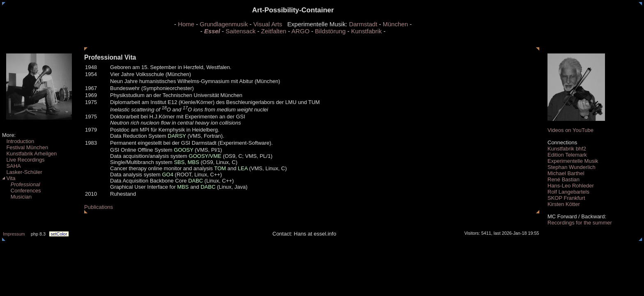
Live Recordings (23, 160)
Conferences (22, 191)
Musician (17, 197)
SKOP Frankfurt (566, 198)
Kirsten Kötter (564, 204)
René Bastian (563, 179)
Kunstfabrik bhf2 (567, 149)
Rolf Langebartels (568, 192)
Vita (9, 178)
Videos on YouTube (570, 130)
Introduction (18, 141)
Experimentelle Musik (573, 161)
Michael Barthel (566, 173)
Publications (99, 207)
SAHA (11, 166)
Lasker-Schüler (22, 172)
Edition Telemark (567, 155)
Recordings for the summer (580, 223)
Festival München (25, 147)
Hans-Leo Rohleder (571, 186)
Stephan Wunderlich (572, 167)
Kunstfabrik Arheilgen (29, 154)
